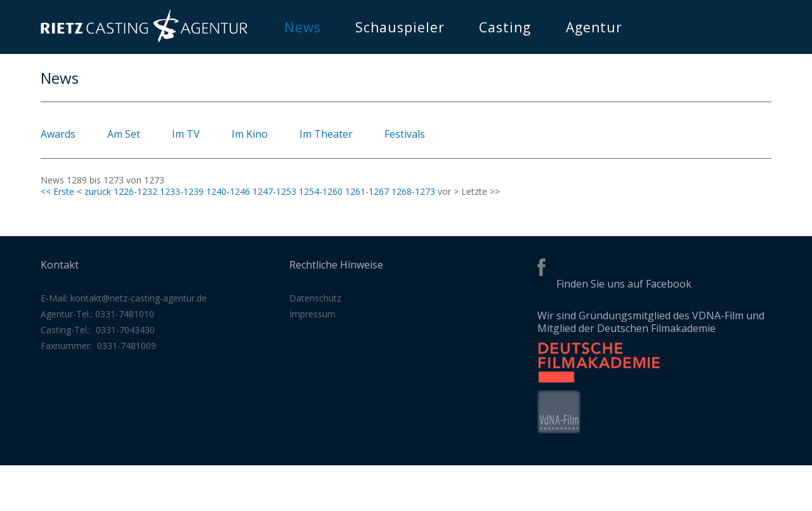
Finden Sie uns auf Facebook (624, 284)
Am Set (124, 134)
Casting (505, 27)
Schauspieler (400, 27)
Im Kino (250, 134)
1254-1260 (321, 191)
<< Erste (57, 191)
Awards (58, 134)
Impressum (312, 314)
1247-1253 (274, 191)
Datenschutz (315, 298)
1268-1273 (413, 191)
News (303, 27)
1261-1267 (367, 191)
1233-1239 (182, 191)
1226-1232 (135, 191)
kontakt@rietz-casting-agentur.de (139, 298)
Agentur (594, 27)
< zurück (94, 191)
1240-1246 (228, 191)
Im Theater (326, 134)
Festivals (405, 134)
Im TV (186, 134)
